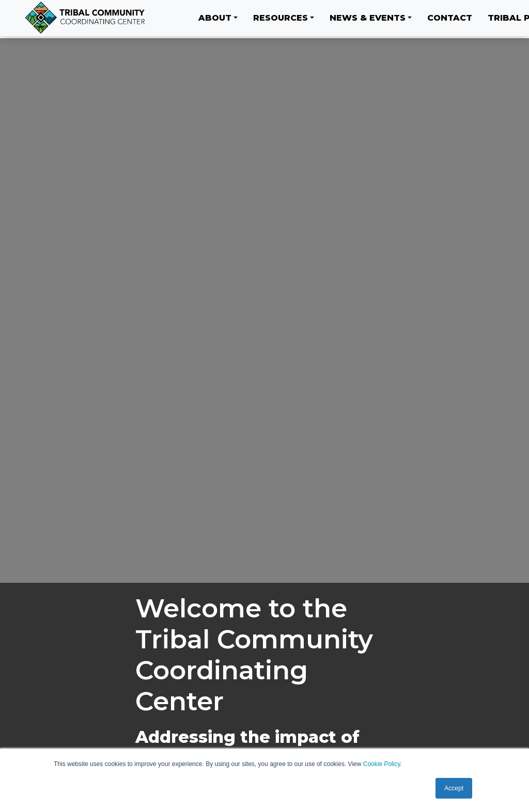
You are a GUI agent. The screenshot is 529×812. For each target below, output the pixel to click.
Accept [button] (454, 788)
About (215, 18)
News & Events (368, 18)
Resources (281, 18)
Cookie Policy (382, 764)
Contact (450, 18)
